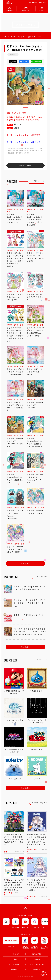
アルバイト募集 (14, 964)
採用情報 (37, 959)
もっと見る (26, 564)
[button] (26, 108)
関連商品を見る (25, 165)
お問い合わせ (37, 970)
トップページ (14, 954)
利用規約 (14, 970)
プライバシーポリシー (37, 964)
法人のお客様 (37, 954)
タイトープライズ (17, 37)
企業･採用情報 (33, 2)
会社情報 (14, 959)
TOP (5, 37)
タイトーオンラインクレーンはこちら (24, 142)
